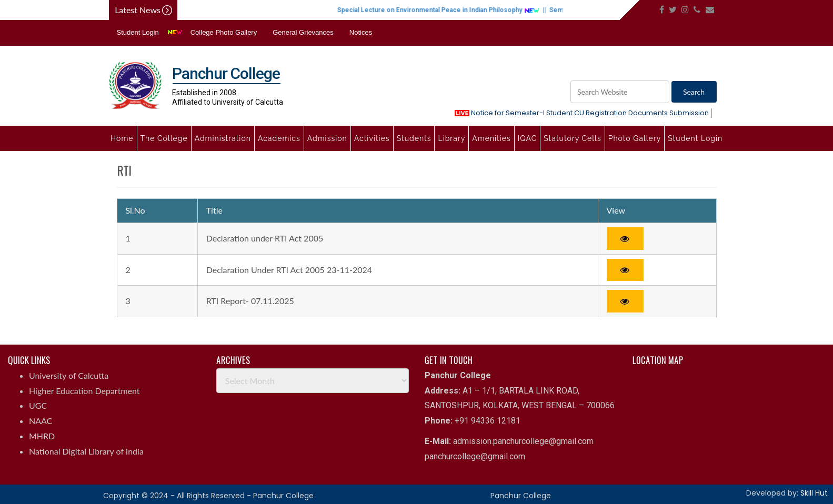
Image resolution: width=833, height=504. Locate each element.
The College (164, 138)
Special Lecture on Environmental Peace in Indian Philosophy (447, 10)
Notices (361, 32)
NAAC (41, 421)
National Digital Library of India (86, 451)
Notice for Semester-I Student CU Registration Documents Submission (582, 113)
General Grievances (303, 32)
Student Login (138, 32)
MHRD (42, 436)
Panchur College (521, 496)
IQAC (527, 138)
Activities (372, 138)
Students (414, 138)
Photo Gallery (635, 138)
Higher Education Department (84, 391)
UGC (38, 405)
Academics (279, 138)
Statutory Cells (572, 138)
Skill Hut (814, 493)
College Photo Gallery (224, 32)
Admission (327, 138)
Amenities (491, 138)
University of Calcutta (69, 375)
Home (122, 138)
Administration (223, 138)
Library (451, 138)
